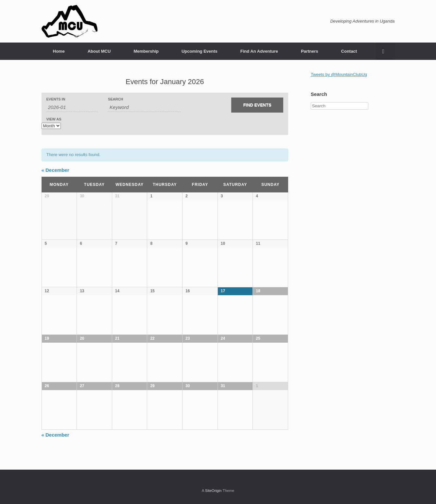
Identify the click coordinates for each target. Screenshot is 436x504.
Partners (310, 51)
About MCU (99, 51)
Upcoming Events (200, 51)
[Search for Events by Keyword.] (144, 107)
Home (59, 51)
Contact (349, 51)
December (55, 170)
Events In (56, 99)
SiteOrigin (213, 491)
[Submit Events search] (257, 105)
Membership (146, 51)
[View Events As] (51, 126)
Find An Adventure (259, 51)
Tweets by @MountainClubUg (339, 74)
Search (115, 99)
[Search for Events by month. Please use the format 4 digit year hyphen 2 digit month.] (72, 107)
